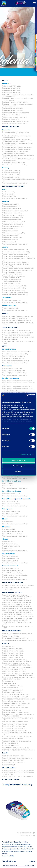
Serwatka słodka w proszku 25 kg (16, 638)
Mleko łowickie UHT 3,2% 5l (14, 649)
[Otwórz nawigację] (34, 3)
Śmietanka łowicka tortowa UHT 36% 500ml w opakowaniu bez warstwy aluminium (17, 140)
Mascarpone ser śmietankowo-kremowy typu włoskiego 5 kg (19, 715)
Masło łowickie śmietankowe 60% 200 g (18, 316)
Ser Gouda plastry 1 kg (12, 710)
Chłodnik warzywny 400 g (11, 308)
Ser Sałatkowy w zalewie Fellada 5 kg (18, 737)
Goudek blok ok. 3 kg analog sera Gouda (19, 586)
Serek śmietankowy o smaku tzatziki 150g (16, 354)
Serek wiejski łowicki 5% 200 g (13, 368)
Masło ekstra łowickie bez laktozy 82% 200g (18, 324)
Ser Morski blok (8, 522)
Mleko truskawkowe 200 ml (12, 115)
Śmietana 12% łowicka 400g (12, 177)
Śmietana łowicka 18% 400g (12, 173)
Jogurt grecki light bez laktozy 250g (14, 290)
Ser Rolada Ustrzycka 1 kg (11, 514)
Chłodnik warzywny (9, 305)
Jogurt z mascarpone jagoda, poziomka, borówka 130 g (19, 259)
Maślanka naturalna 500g (11, 231)
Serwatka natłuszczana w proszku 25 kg (15, 124)
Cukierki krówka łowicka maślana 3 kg (18, 777)
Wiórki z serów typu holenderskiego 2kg (15, 575)
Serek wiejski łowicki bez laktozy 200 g (15, 373)
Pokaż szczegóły (25, 454)
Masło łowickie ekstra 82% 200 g (16, 319)
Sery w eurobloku (9, 553)
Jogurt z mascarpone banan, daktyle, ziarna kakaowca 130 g (16, 265)
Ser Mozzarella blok (9, 529)
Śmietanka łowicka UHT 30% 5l (15, 672)
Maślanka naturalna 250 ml (11, 204)
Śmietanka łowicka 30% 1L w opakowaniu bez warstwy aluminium (17, 137)
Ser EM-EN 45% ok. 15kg (11, 556)
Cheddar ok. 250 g (9, 542)
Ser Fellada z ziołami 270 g (13, 739)
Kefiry (4, 189)
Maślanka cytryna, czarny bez (12, 220)
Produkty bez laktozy (12, 592)
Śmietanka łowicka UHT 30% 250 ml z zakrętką (17, 149)
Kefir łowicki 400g (9, 194)
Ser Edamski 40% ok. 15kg (11, 558)
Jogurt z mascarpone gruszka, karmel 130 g (16, 256)
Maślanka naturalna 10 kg (11, 240)
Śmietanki (6, 130)
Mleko (5, 80)
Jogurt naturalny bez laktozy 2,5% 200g (15, 286)
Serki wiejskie (7, 366)
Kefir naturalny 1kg (9, 192)
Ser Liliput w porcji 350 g (11, 476)
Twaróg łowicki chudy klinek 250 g (17, 335)
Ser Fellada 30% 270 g (11, 745)
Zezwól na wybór (18, 466)
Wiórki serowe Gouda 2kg (11, 568)
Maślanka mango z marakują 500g (13, 224)
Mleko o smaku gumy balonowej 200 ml (15, 117)
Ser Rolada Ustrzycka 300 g (12, 511)
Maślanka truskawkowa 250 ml (12, 206)
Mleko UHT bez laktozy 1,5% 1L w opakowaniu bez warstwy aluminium (18, 99)
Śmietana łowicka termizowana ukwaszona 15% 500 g (19, 180)
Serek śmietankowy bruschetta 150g (14, 356)
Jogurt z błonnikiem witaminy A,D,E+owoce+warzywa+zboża (13, 273)
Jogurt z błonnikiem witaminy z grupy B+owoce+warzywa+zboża (14, 277)
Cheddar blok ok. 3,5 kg (10, 544)
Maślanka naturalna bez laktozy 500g (14, 233)
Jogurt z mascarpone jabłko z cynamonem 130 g (18, 270)
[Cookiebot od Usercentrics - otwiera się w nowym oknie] (27, 395)
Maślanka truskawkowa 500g (12, 208)
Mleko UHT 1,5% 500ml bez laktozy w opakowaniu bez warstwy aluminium (18, 105)
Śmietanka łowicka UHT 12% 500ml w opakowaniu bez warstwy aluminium (18, 160)
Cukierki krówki (9, 768)
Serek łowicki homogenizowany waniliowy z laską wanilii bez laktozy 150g (18, 389)
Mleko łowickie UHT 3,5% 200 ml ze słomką (16, 113)
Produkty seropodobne (13, 583)
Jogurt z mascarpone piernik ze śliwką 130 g (16, 262)
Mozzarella (6, 527)
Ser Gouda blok (8, 484)
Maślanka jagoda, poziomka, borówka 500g (16, 211)
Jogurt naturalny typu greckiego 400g (15, 288)
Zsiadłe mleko (7, 297)
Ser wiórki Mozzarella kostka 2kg (13, 532)
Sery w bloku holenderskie (12, 481)
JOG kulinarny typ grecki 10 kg (15, 724)
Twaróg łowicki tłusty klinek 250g (17, 331)
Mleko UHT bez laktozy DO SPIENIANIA (16, 102)
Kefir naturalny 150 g (10, 196)
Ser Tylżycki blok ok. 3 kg (11, 501)
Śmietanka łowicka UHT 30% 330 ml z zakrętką (17, 147)
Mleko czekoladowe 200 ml (11, 119)
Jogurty (5, 247)
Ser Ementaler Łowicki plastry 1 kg (17, 703)
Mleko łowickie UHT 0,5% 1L (12, 93)
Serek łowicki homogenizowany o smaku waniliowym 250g (19, 383)
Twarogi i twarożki (11, 327)
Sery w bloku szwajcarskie (12, 491)
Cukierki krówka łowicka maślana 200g (19, 771)
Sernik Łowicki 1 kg (11, 339)
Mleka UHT (6, 83)
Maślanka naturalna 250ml (11, 235)
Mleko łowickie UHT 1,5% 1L (12, 90)
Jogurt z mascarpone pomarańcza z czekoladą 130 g (19, 268)
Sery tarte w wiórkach (10, 566)
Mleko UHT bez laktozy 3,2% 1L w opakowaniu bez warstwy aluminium (18, 96)
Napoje (5, 753)
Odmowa (18, 471)
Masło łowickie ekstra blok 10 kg (16, 712)
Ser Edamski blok (8, 486)
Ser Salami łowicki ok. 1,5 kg (12, 504)
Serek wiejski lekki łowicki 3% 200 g (14, 371)
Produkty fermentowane (13, 186)
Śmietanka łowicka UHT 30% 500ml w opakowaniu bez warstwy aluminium (18, 144)
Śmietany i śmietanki (11, 127)
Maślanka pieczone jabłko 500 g (13, 213)
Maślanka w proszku (11, 636)
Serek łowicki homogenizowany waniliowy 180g (18, 381)
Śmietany (6, 168)
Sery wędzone (7, 509)
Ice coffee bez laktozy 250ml (14, 763)
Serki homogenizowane (11, 378)
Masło (5, 313)
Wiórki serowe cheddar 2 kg (12, 546)
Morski (5, 519)
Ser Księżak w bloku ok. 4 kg (12, 494)
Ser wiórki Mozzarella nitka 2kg (13, 534)
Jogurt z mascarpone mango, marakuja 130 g (17, 252)
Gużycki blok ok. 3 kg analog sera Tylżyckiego (16, 589)
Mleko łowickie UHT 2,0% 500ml (13, 110)
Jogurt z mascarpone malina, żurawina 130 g (16, 254)
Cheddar (5, 539)
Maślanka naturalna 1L (10, 242)
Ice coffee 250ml (9, 765)
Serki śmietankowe (9, 349)
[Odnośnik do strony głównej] (4, 3)
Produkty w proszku (11, 631)
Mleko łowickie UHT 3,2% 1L (12, 86)
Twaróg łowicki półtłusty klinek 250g (18, 333)
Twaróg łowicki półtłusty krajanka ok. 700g (19, 342)
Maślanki (5, 201)
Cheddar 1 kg (7, 548)
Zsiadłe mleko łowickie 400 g (12, 300)
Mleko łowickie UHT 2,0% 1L (12, 88)
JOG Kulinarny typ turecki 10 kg (16, 728)
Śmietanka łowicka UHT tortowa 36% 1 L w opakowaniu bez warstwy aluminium (16, 133)
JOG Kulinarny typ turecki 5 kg (15, 731)
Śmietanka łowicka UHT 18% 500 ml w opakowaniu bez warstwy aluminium (19, 156)
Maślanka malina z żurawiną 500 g (13, 217)
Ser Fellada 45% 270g (11, 743)
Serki (4, 346)
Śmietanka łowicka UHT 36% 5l (15, 669)
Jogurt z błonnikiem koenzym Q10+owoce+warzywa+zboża (12, 280)
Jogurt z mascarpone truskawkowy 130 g (16, 250)
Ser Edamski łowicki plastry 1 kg (16, 708)
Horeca (6, 643)
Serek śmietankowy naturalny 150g (14, 358)
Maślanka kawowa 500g (10, 228)
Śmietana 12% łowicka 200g (12, 175)
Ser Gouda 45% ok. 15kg (11, 561)
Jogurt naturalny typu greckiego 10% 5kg (16, 292)
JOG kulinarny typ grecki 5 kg (15, 726)
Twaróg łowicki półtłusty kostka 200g (19, 337)
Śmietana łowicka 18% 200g (12, 170)
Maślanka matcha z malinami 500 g (14, 215)
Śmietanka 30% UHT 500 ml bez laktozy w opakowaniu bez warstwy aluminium (16, 152)
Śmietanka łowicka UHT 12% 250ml (14, 163)
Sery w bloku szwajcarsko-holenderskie (16, 499)
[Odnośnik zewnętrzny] (21, 3)
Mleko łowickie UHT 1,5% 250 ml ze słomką (16, 121)
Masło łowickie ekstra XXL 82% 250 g (17, 321)
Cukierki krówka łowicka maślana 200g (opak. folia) (19, 774)
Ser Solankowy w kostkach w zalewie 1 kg (18, 734)
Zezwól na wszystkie (19, 460)
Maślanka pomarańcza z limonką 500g (14, 222)
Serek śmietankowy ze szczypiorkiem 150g (16, 361)
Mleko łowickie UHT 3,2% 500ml (13, 108)
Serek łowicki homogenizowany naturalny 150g (17, 387)
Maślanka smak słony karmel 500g (14, 226)
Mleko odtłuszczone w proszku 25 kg (18, 634)
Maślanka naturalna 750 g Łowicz (13, 237)
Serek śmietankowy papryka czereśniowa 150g (17, 352)
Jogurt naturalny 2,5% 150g (12, 283)
